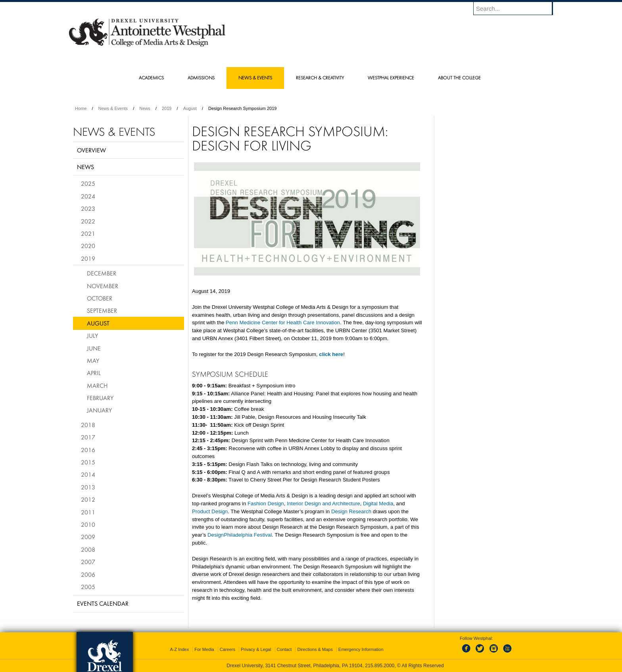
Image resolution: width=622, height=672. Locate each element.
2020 (88, 246)
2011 (88, 512)
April (94, 373)
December (102, 273)
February (100, 398)
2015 (88, 462)
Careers (227, 649)
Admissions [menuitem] (201, 78)
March (97, 385)
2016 (88, 450)
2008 (88, 549)
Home (81, 108)
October (100, 298)
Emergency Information (361, 649)
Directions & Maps (315, 649)
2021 (88, 233)
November (103, 286)
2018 (88, 425)
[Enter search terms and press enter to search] (517, 8)
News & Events (113, 108)
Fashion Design (266, 504)
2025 (88, 183)
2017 (88, 437)
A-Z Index (179, 649)
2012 (88, 499)
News (145, 108)
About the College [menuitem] (459, 78)
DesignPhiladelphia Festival (240, 535)
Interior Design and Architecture (323, 504)
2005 (88, 587)
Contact (284, 649)
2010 (88, 524)
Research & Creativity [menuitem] (320, 78)
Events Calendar (103, 603)
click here (331, 354)
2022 (88, 221)
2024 (88, 196)
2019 (167, 108)
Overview (91, 150)
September (102, 310)
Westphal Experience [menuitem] (391, 78)
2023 (88, 208)
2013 (88, 487)
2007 (88, 562)
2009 (88, 537)
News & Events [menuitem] (255, 78)
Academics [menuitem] (151, 78)
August (190, 108)
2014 (88, 474)
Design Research (351, 511)
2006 (88, 574)
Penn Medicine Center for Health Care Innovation (283, 323)
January (99, 410)
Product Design (210, 511)
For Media (204, 649)
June (94, 348)
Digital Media (378, 504)
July (92, 335)
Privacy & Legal (256, 649)
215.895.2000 (380, 666)
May (93, 360)
